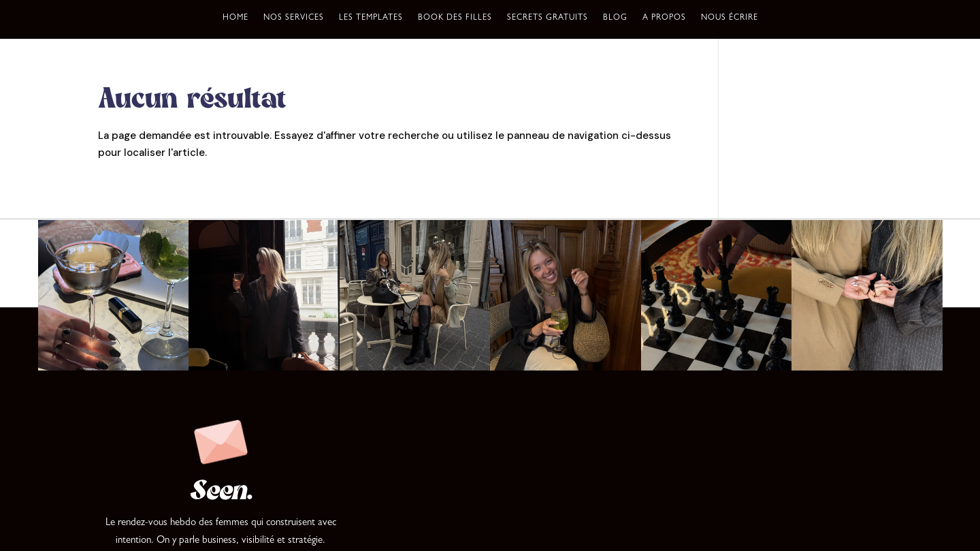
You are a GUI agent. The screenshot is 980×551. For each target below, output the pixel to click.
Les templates (371, 18)
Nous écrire (730, 18)
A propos (664, 18)
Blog (615, 18)
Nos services (294, 18)
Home (235, 18)
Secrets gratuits (548, 18)
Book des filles (455, 18)
